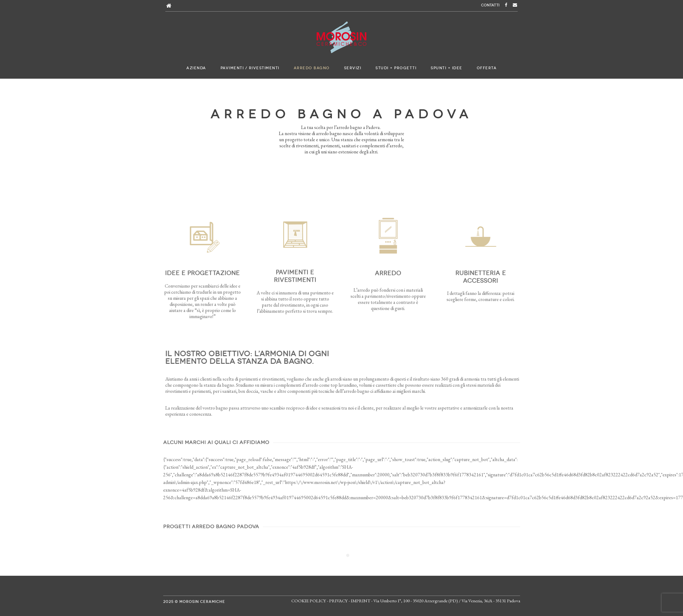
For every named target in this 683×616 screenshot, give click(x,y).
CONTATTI (490, 5)
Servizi (353, 68)
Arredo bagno (312, 68)
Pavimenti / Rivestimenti (250, 68)
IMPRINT (361, 601)
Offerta (487, 68)
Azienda (196, 68)
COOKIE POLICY (309, 601)
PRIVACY (338, 601)
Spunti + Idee (447, 68)
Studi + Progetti (396, 68)
